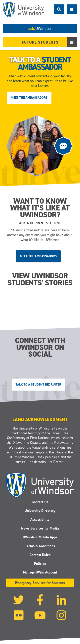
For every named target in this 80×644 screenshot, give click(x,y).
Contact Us (40, 502)
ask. (40, 29)
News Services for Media (40, 528)
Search (59, 9)
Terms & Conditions (40, 546)
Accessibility (40, 519)
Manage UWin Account (40, 573)
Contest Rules (40, 555)
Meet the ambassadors (29, 97)
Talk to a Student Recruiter (38, 384)
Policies (40, 564)
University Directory (40, 511)
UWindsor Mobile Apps (40, 537)
